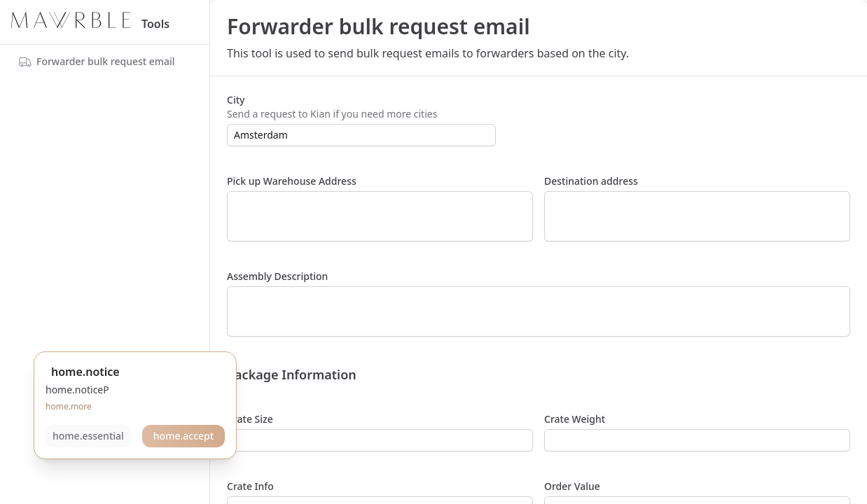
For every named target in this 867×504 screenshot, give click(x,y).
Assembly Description (277, 276)
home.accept (183, 436)
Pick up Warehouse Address (292, 181)
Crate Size (250, 419)
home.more (69, 406)
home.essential (88, 436)
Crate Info (250, 486)
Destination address (591, 181)
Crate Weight (575, 419)
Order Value (572, 486)
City (236, 100)
